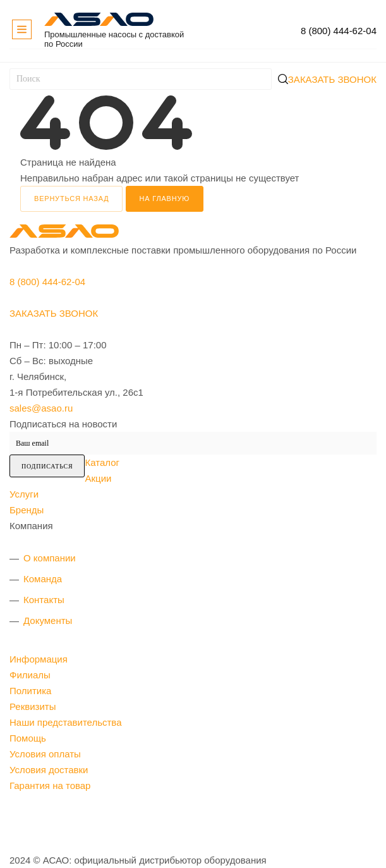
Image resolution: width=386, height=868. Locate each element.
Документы (48, 620)
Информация (39, 659)
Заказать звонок (332, 79)
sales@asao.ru (41, 408)
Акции (98, 478)
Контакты (44, 600)
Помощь (28, 738)
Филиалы (30, 675)
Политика (30, 691)
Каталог (102, 462)
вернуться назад (71, 199)
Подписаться (47, 466)
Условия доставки (49, 770)
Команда (43, 579)
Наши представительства (66, 722)
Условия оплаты (45, 754)
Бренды (27, 510)
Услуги (24, 494)
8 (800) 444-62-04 (339, 31)
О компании (50, 558)
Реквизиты (33, 706)
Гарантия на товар (50, 785)
